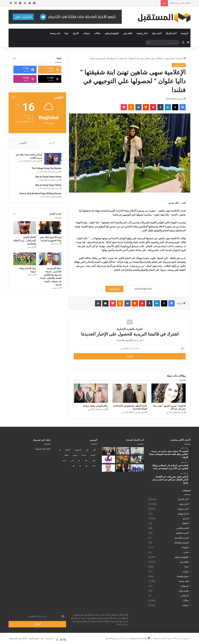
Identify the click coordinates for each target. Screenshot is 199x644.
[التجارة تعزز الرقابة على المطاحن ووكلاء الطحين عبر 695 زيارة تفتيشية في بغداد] (123, 451)
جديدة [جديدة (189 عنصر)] (84, 455)
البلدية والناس (182, 528)
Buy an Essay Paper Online (48, 177)
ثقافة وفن (128, 33)
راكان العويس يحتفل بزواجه (95, 406)
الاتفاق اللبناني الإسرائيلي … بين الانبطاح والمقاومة (25, 241)
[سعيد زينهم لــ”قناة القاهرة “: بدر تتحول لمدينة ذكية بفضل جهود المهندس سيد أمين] (108, 468)
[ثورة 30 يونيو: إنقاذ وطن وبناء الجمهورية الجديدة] (50, 228)
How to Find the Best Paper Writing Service (40, 194)
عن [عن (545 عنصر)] (79, 460)
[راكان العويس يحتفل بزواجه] (91, 393)
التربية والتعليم (182, 533)
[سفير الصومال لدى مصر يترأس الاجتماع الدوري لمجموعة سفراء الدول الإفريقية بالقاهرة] (123, 459)
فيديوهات (184, 586)
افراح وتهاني (169, 58)
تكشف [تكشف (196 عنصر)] (93, 455)
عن (42, 638)
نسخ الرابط (114, 289)
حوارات (185, 571)
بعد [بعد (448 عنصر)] (60, 450)
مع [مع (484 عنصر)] (87, 466)
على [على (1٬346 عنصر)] (86, 460)
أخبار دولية (157, 33)
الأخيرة (23, 143)
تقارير (186, 552)
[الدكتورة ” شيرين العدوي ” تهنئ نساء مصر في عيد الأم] (169, 393)
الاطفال (185, 523)
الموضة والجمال (181, 543)
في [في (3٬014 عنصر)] (72, 460)
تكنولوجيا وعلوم (112, 33)
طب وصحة (55, 33)
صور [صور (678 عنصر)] (94, 460)
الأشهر (52, 143)
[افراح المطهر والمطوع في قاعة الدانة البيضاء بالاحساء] (130, 393)
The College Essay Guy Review (46, 168)
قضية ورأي (184, 591)
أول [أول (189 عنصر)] (94, 450)
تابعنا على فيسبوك (43, 449)
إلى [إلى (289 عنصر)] (87, 450)
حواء (66, 33)
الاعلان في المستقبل (18, 638)
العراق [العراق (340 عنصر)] (68, 450)
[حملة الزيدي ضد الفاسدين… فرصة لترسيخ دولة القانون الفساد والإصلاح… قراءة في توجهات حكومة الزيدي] (50, 259)
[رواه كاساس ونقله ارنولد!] (25, 259)
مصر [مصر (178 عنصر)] (94, 466)
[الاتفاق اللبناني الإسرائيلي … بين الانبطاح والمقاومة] (25, 228)
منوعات (86, 33)
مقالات (97, 33)
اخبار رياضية (142, 33)
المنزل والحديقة (182, 538)
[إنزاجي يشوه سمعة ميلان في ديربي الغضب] (53, 159)
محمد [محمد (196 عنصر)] (64, 460)
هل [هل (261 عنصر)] (73, 466)
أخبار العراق (171, 33)
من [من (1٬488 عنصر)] (80, 466)
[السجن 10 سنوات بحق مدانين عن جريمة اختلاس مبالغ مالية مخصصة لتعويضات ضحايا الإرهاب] (137, 451)
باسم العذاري (111, 638)
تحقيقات (185, 547)
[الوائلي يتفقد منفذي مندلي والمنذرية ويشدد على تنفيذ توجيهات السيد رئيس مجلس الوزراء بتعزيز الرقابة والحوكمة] (137, 459)
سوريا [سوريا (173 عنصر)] (75, 455)
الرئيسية (185, 33)
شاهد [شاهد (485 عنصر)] (66, 455)
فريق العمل (34, 638)
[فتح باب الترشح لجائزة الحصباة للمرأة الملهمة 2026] (108, 459)
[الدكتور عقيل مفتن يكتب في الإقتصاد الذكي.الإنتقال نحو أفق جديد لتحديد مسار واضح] (108, 451)
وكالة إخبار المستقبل (139, 638)
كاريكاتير (185, 596)
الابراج (76, 33)
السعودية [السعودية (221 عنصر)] (78, 450)
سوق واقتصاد (183, 576)
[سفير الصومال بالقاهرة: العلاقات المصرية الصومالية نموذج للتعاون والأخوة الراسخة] (137, 468)
